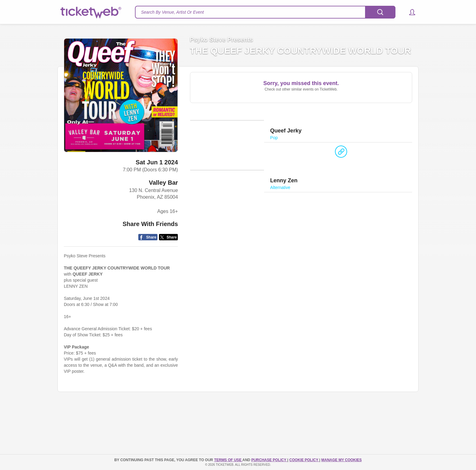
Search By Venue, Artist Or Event (172, 12)
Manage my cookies (341, 460)
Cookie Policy (304, 460)
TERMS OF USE (228, 460)
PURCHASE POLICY (269, 460)
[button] (409, 12)
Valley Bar (164, 183)
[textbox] (265, 12)
